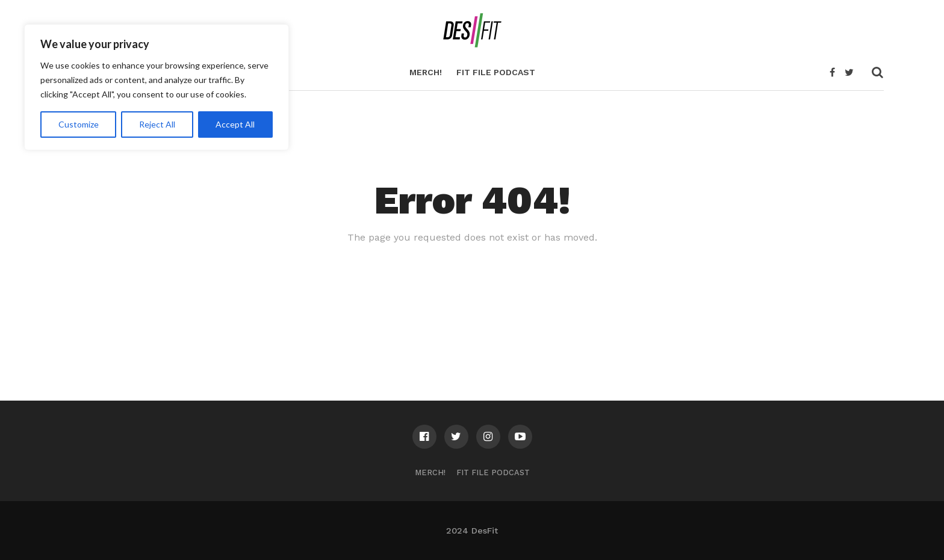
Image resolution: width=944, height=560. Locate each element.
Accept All (235, 124)
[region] (157, 87)
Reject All (157, 124)
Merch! (426, 72)
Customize (79, 124)
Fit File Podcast (496, 72)
